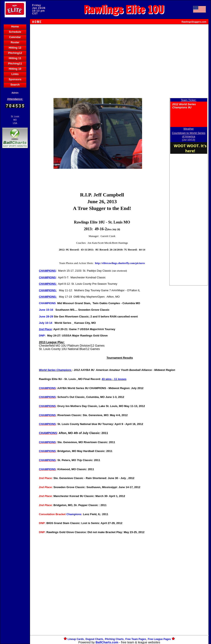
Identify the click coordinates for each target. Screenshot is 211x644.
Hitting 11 (15, 58)
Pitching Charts (114, 639)
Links (15, 74)
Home (15, 27)
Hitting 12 (15, 48)
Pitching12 (15, 53)
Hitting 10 (15, 69)
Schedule (15, 32)
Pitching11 (15, 63)
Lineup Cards (76, 639)
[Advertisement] (15, 222)
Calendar (15, 37)
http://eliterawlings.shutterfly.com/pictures (120, 263)
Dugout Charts (94, 639)
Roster (15, 42)
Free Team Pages (136, 639)
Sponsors (15, 79)
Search (15, 85)
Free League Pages (159, 639)
